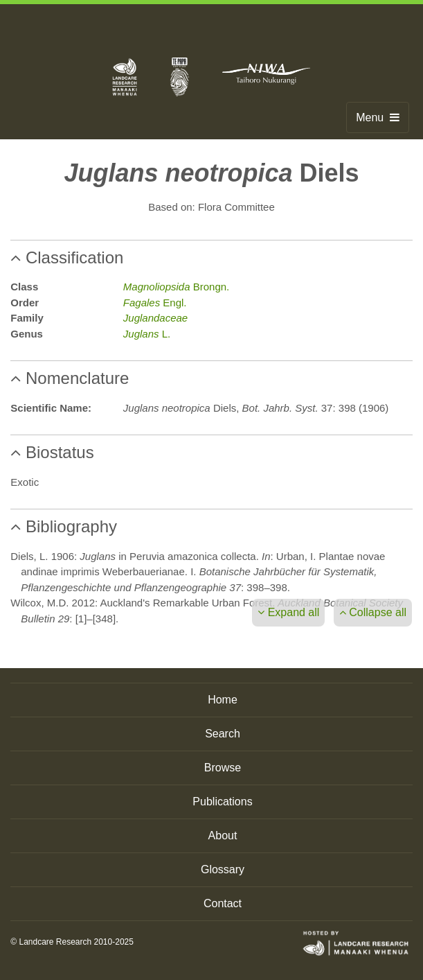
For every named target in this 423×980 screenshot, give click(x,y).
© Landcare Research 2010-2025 (72, 942)
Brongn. (176, 287)
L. (147, 334)
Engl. (155, 303)
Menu (378, 117)
